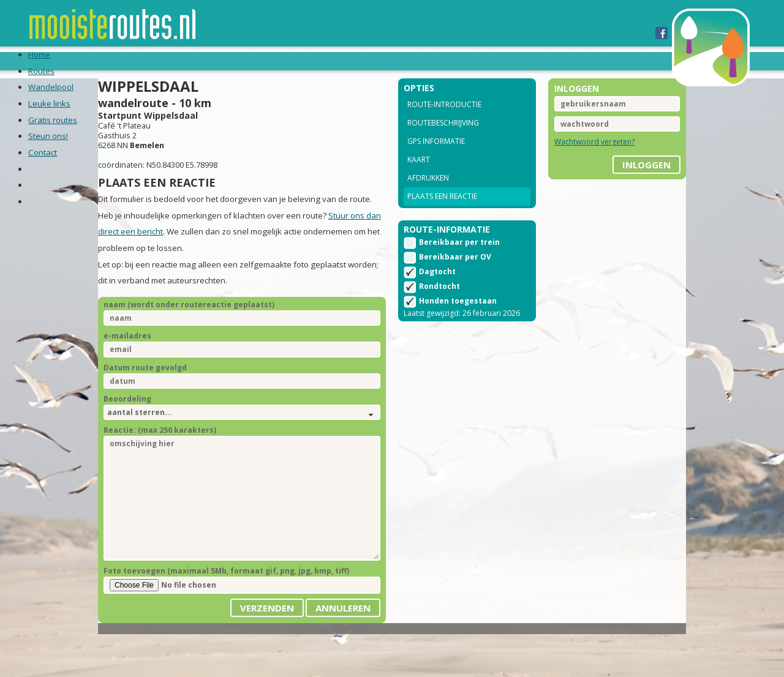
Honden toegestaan (458, 322)
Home (68, 61)
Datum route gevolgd (173, 402)
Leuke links (249, 61)
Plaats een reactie (442, 213)
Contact (466, 61)
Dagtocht (437, 292)
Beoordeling (156, 434)
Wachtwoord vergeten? (580, 158)
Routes (111, 61)
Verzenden (267, 643)
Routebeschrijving (443, 139)
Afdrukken (428, 194)
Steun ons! (403, 61)
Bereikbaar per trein (459, 263)
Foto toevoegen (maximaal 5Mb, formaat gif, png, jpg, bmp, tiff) (254, 606)
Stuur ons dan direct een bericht (186, 266)
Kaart (419, 176)
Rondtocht (439, 307)
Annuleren (343, 643)
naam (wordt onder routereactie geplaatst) (217, 339)
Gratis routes (326, 61)
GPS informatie (436, 158)
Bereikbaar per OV (455, 278)
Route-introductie (444, 121)
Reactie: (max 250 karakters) (188, 465)
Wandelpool (175, 61)
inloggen (618, 177)
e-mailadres (156, 371)
